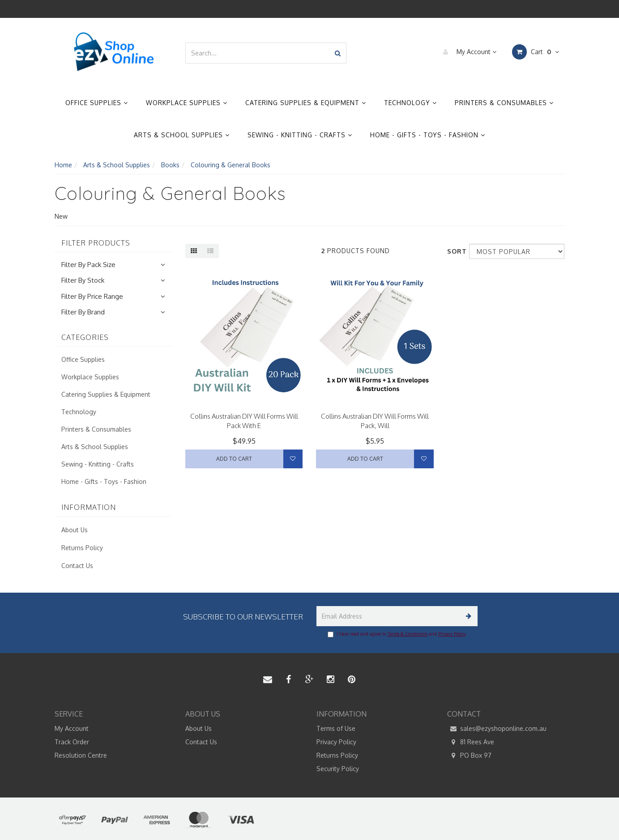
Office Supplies (97, 103)
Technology (410, 103)
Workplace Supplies (187, 103)
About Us (75, 530)
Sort (455, 251)
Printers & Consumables (504, 103)
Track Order (72, 742)
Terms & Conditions (408, 634)
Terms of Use (336, 728)
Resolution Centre (81, 755)
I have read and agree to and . (397, 634)
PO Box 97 (469, 755)
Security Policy (338, 769)
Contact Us (77, 566)
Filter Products (96, 243)
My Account (467, 52)
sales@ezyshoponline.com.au (497, 729)
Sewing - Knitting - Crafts (300, 135)
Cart (536, 52)
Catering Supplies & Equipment (306, 103)
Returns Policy (82, 548)
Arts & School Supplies (182, 135)
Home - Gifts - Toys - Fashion (428, 135)
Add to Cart (234, 459)
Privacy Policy (452, 634)
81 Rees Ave (471, 742)
